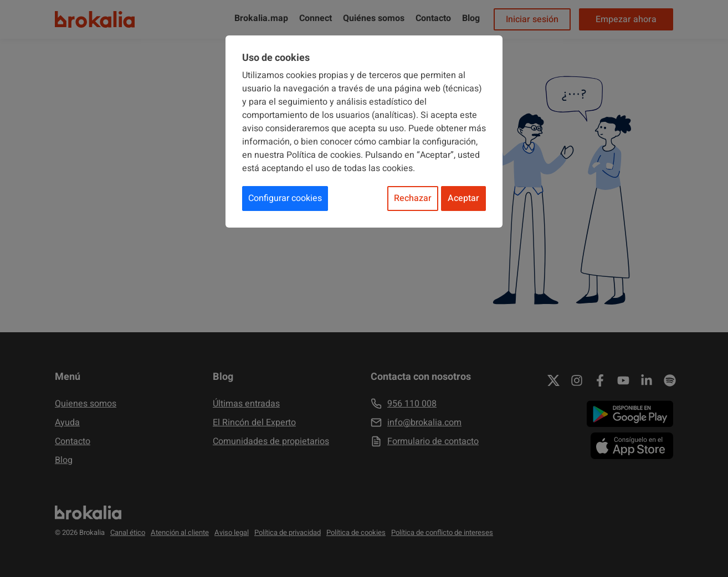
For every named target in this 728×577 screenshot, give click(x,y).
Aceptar (463, 198)
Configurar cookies (285, 198)
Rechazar (413, 198)
